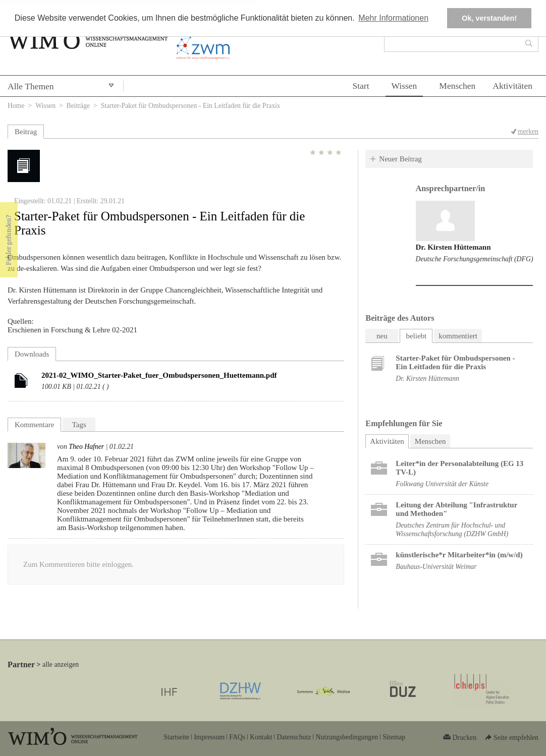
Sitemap (394, 737)
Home (16, 106)
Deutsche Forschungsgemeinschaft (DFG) (475, 259)
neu (382, 336)
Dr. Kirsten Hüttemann (453, 247)
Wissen (404, 86)
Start (361, 86)
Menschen (457, 86)
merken (528, 131)
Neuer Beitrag (400, 159)
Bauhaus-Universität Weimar (436, 567)
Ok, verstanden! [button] (489, 18)
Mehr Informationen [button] (393, 18)
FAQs (237, 737)
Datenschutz (294, 737)
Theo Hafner (86, 447)
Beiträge (78, 106)
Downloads (32, 354)
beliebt (416, 336)
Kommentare (34, 425)
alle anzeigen (61, 664)
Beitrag (26, 132)
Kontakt (261, 737)
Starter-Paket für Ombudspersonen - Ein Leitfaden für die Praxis (455, 362)
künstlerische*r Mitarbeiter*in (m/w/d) (459, 555)
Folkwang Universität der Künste (442, 484)
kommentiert (458, 336)
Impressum (209, 737)
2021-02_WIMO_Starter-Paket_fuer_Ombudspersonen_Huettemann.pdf (159, 375)
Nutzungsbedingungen (347, 737)
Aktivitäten (512, 86)
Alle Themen (31, 86)
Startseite (176, 737)
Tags (79, 425)
